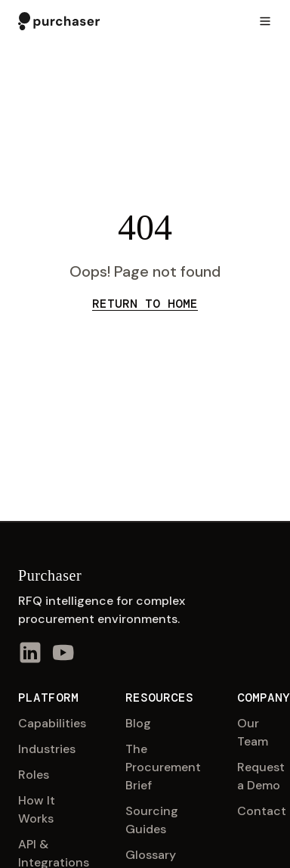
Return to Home (145, 304)
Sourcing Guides (152, 820)
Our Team (253, 732)
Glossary (151, 855)
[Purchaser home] (59, 21)
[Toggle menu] (265, 21)
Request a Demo (261, 776)
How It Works (37, 809)
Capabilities (52, 723)
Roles (34, 775)
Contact (262, 811)
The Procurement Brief (163, 767)
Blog (138, 723)
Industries (47, 749)
